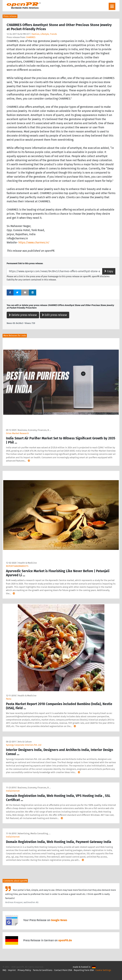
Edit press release (55, 315)
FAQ (4, 970)
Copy (109, 271)
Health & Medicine (27, 563)
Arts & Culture (25, 742)
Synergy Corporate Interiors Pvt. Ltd (24, 745)
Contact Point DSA (63, 970)
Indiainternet (13, 791)
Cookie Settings (103, 970)
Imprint (12, 970)
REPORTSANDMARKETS (17, 566)
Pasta (9, 699)
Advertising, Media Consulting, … (34, 833)
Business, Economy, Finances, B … (34, 430)
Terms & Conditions (43, 970)
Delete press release (23, 315)
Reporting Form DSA (84, 970)
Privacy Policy (24, 970)
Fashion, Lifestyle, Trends (44, 34)
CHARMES (31, 37)
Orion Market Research (17, 433)
